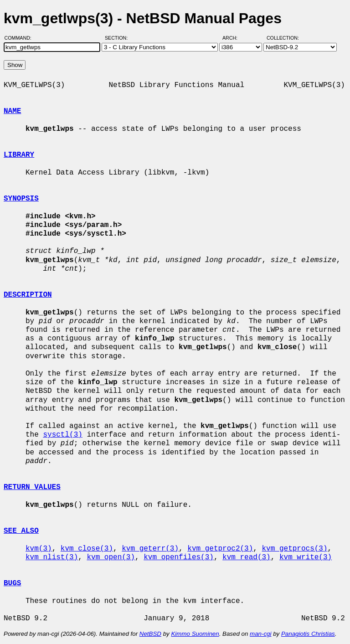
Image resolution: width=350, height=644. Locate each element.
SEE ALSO (21, 531)
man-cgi (260, 634)
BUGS (12, 583)
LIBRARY (19, 155)
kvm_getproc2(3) (220, 549)
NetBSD (150, 634)
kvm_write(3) (306, 557)
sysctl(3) (62, 435)
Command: (21, 38)
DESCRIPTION (28, 295)
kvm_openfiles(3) (179, 557)
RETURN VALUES (32, 487)
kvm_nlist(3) (52, 557)
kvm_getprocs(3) (294, 549)
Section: (118, 38)
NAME (12, 111)
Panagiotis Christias (308, 634)
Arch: (234, 38)
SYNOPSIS (21, 199)
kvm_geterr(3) (150, 549)
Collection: (283, 38)
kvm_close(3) (87, 549)
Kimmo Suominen (195, 634)
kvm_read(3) (247, 557)
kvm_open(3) (111, 557)
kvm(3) (39, 549)
